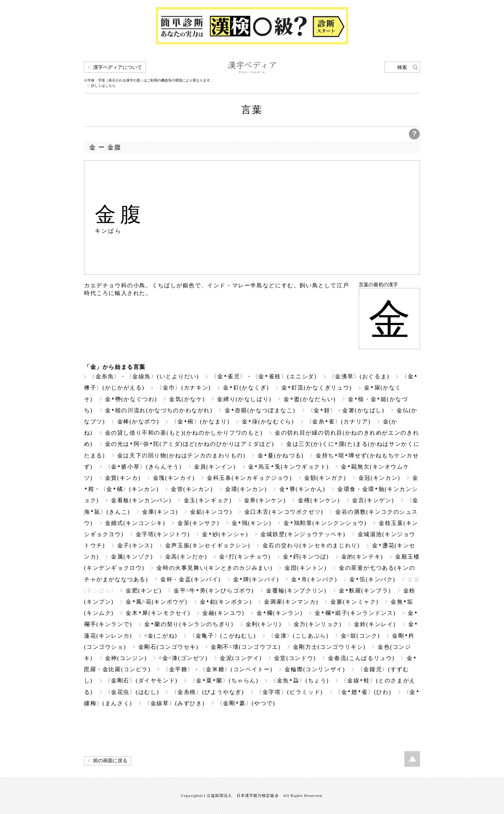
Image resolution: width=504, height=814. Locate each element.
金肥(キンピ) (143, 591)
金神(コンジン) (126, 658)
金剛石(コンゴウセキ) (168, 647)
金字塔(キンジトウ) (163, 534)
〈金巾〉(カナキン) (184, 388)
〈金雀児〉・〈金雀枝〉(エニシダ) (264, 376)
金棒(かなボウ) (138, 422)
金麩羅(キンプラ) (365, 591)
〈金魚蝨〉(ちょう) (300, 680)
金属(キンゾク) (132, 557)
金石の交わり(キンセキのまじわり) (311, 545)
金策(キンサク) (198, 523)
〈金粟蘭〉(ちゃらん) (224, 680)
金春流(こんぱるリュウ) (361, 658)
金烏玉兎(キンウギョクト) (289, 467)
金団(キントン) (306, 568)
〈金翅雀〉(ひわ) (363, 692)
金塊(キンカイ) (174, 478)
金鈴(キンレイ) (375, 624)
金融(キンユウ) (223, 613)
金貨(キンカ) (123, 478)
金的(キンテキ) (362, 557)
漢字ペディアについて (118, 67)
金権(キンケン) (319, 500)
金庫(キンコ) (160, 512)
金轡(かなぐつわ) (131, 399)
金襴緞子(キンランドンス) (355, 613)
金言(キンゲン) (373, 500)
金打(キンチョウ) (245, 557)
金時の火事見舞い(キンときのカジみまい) (214, 568)
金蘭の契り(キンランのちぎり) (189, 624)
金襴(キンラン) (279, 613)
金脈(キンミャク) (354, 602)
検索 (402, 67)
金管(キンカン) (192, 489)
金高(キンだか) (186, 557)
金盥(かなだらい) (310, 399)
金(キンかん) (302, 489)
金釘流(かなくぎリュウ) (317, 388)
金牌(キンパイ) (256, 579)
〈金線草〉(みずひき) (174, 703)
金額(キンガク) (325, 478)
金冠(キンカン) (379, 478)
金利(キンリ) (264, 624)
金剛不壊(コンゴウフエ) (246, 647)
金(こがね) (161, 636)
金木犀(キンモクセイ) (158, 613)
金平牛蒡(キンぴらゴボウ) (214, 591)
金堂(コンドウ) (295, 658)
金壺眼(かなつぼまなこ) (260, 410)
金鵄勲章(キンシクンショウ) (325, 523)
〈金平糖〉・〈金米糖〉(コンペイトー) (218, 669)
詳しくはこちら (103, 86)
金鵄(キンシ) (252, 523)
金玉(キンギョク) (208, 500)
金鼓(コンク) (360, 636)
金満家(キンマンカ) (291, 602)
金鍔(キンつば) (306, 557)
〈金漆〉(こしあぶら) (298, 636)
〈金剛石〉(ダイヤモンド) (141, 680)
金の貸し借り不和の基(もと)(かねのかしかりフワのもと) (184, 433)
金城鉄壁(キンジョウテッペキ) (303, 534)
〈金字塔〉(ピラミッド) (289, 692)
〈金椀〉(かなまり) (200, 422)
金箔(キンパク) (372, 579)
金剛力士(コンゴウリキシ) (329, 647)
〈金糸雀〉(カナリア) (338, 422)
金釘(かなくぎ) (246, 388)
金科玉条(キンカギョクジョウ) (249, 478)
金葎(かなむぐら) (268, 422)
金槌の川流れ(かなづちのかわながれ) (159, 410)
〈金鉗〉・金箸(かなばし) (346, 410)
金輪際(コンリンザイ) (315, 669)
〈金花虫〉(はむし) (132, 692)
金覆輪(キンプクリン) (296, 591)
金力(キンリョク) (318, 624)
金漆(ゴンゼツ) (183, 658)
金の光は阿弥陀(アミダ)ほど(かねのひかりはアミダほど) (190, 444)
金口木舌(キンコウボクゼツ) (284, 512)
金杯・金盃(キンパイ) (190, 579)
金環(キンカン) (246, 489)
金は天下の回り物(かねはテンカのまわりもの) (181, 455)
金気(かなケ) (187, 399)
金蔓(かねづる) (281, 455)
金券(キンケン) (265, 500)
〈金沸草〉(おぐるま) (359, 376)
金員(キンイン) (215, 467)
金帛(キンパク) (314, 579)
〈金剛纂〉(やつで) (246, 703)
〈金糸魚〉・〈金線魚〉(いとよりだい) (144, 376)
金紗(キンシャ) (225, 534)
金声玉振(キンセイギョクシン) (208, 545)
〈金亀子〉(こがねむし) (223, 636)
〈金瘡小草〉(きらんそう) (143, 467)
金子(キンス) (135, 545)
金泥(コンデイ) (241, 658)
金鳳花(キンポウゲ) (156, 602)
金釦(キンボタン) (226, 602)
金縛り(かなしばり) (244, 399)
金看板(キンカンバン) (141, 500)
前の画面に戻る (110, 761)
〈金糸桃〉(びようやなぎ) (208, 692)
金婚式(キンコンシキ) (135, 523)
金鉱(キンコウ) (211, 512)
